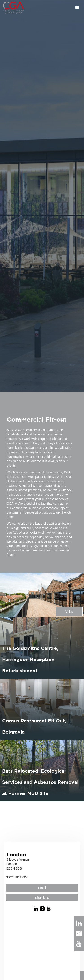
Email (42, 888)
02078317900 (17, 877)
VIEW (69, 612)
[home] (12, 8)
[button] (54, 8)
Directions (42, 898)
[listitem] (42, 595)
